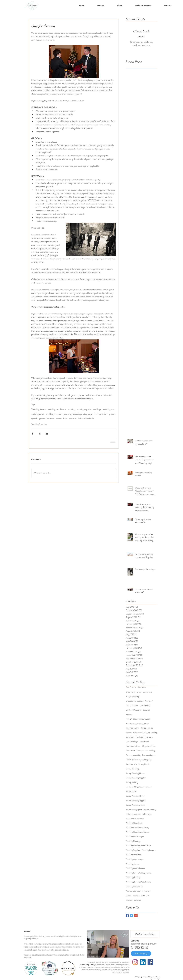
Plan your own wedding (146, 751)
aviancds (136, 895)
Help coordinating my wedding (145, 733)
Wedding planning (133, 877)
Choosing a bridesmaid (135, 701)
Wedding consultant (134, 855)
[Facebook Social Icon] (150, 962)
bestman (50, 418)
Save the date (131, 764)
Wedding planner (39, 409)
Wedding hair (131, 873)
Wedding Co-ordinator (135, 819)
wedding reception (54, 414)
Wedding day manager (134, 859)
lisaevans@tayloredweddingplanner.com (144, 944)
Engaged (146, 710)
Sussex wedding (150, 809)
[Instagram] (135, 962)
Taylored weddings (133, 814)
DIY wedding (145, 705)
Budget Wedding (132, 696)
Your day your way (133, 891)
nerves (59, 418)
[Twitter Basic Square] (132, 915)
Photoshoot (130, 751)
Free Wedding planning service (138, 719)
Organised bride (149, 746)
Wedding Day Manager (135, 837)
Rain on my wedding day (142, 760)
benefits (129, 900)
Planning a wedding (133, 755)
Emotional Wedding (134, 710)
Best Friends (131, 687)
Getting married (147, 728)
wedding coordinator (57, 409)
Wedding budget (148, 850)
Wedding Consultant (134, 823)
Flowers (129, 714)
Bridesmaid (147, 692)
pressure (72, 418)
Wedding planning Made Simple (138, 882)
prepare (112, 414)
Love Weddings (132, 742)
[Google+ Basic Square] (136, 915)
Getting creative (132, 728)
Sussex (149, 787)
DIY (127, 705)
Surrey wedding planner (135, 787)
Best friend (142, 687)
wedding (71, 409)
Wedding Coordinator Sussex (137, 832)
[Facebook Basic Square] (127, 915)
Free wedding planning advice (137, 724)
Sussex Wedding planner (135, 805)
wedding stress (109, 409)
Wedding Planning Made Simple (138, 846)
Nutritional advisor (133, 746)
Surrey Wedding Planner (135, 773)
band (143, 895)
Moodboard (144, 742)
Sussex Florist (131, 791)
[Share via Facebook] (33, 433)
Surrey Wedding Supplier (136, 778)
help (65, 418)
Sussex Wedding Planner (135, 796)
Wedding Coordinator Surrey (137, 828)
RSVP (128, 760)
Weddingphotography (82, 414)
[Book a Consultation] (145, 934)
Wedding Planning (133, 841)
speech (34, 418)
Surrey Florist (144, 764)
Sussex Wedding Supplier (136, 800)
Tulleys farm (147, 814)
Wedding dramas (132, 864)
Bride (139, 692)
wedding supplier (84, 409)
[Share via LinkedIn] (47, 433)
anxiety (129, 895)
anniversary (146, 891)
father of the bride (86, 418)
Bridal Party (130, 692)
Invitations (130, 737)
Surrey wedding (132, 782)
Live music (149, 737)
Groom (129, 733)
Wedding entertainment (135, 868)
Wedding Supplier (133, 850)
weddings (97, 409)
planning (67, 414)
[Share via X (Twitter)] (40, 433)
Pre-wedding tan (149, 755)
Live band (139, 737)
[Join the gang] (141, 954)
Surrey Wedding (132, 769)
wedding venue (38, 414)
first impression (100, 414)
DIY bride (134, 705)
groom (42, 418)
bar (148, 895)
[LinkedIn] (143, 962)
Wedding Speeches (39, 424)
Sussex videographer (134, 809)
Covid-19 (149, 701)
